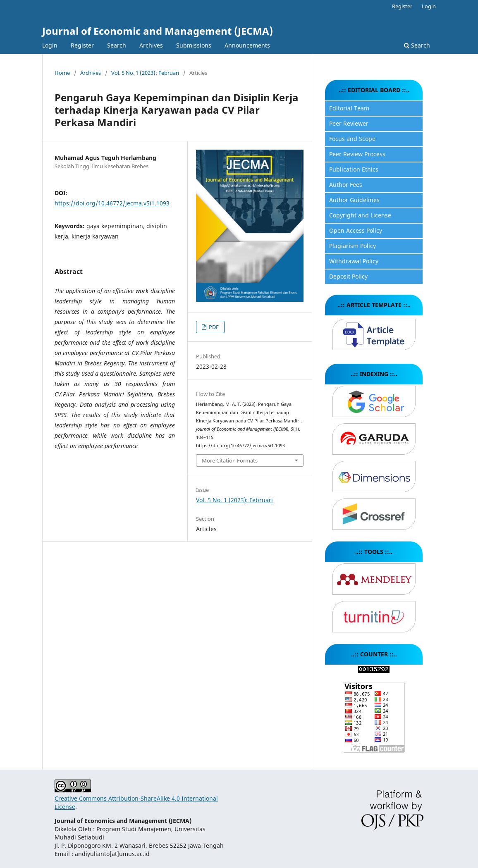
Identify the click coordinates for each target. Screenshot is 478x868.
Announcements (247, 45)
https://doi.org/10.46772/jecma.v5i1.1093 (112, 203)
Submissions (194, 45)
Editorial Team (349, 108)
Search (117, 45)
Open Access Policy (356, 230)
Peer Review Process (357, 154)
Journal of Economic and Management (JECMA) (158, 31)
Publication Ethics (354, 169)
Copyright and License (360, 215)
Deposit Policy (348, 276)
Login (50, 45)
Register (82, 45)
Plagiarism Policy (353, 246)
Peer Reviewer (349, 123)
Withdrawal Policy (354, 261)
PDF (213, 327)
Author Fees (346, 185)
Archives (151, 45)
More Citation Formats (230, 460)
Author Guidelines (354, 200)
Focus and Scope (352, 139)
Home (62, 73)
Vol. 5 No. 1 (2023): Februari (145, 73)
